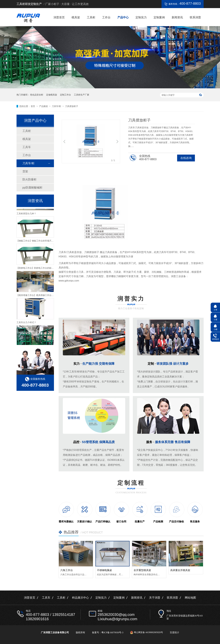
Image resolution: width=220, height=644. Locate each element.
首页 (33, 106)
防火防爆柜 (29, 179)
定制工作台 (65, 95)
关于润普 (155, 598)
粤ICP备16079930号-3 (112, 632)
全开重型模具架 (142, 570)
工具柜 (91, 17)
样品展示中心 (80, 598)
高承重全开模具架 (180, 570)
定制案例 (159, 17)
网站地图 (190, 598)
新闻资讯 (177, 17)
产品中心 (123, 17)
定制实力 (141, 17)
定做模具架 (52, 95)
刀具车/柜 (57, 106)
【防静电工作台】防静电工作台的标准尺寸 (37, 269)
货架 (25, 171)
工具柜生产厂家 (82, 95)
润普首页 (59, 17)
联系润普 (195, 17)
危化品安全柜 (37, 95)
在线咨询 (186, 158)
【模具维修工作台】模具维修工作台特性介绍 (38, 296)
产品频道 (44, 106)
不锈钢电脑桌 (104, 570)
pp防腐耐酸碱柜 (32, 188)
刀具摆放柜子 (72, 106)
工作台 (106, 17)
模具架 (76, 17)
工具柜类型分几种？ (26, 215)
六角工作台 (67, 570)
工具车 (27, 147)
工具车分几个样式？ (26, 323)
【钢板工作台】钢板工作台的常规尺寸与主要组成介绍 (43, 242)
